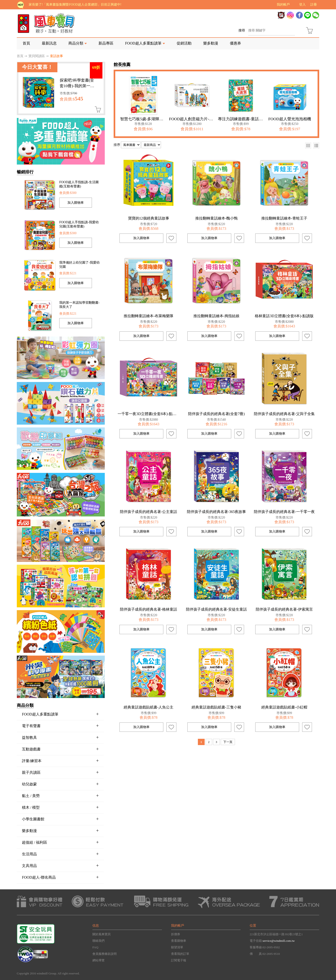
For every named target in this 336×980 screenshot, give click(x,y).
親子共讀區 (60, 772)
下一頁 (228, 742)
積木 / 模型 (60, 807)
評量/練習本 (60, 761)
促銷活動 (184, 43)
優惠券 (235, 43)
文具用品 (60, 866)
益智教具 (60, 737)
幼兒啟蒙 (60, 784)
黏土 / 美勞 (60, 796)
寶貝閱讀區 (37, 56)
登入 (302, 5)
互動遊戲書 (60, 749)
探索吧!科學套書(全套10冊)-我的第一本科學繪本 (77, 86)
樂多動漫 (211, 43)
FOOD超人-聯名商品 (60, 877)
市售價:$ (68, 93)
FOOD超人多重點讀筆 (143, 43)
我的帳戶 (283, 5)
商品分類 (76, 43)
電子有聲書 (60, 726)
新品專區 (106, 43)
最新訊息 (49, 43)
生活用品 (60, 854)
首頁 (26, 43)
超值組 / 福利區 (60, 842)
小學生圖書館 (60, 819)
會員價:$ (71, 99)
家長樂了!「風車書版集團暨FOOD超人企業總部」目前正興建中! (75, 5)
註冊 (314, 5)
